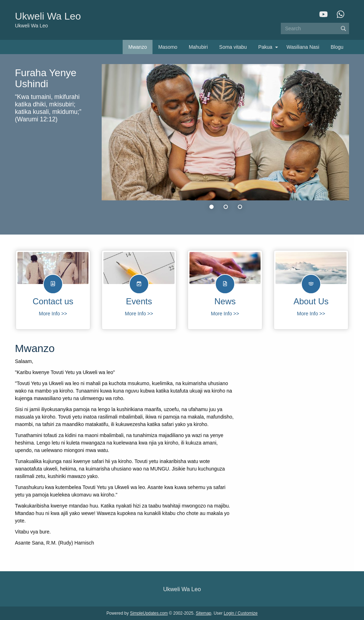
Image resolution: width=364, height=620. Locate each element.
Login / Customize (240, 613)
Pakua (265, 47)
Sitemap (204, 613)
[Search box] (315, 28)
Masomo (168, 47)
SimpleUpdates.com (149, 613)
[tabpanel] (182, 141)
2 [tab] (226, 207)
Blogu (337, 47)
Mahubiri (198, 47)
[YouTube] (323, 14)
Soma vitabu (233, 47)
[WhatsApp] (341, 14)
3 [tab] (240, 207)
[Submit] (343, 28)
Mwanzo (138, 47)
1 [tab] (212, 207)
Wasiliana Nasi (303, 47)
